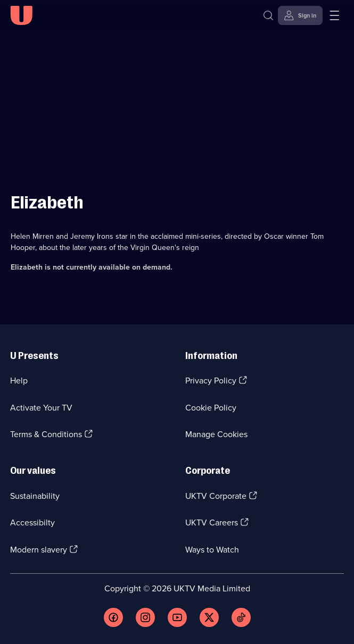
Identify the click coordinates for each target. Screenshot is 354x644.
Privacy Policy (211, 380)
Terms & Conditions (46, 434)
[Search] (268, 15)
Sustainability (35, 496)
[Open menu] (334, 15)
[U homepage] (21, 15)
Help (19, 380)
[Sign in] (300, 15)
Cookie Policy (211, 408)
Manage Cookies (216, 434)
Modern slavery (39, 550)
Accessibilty (32, 522)
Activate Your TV (41, 408)
